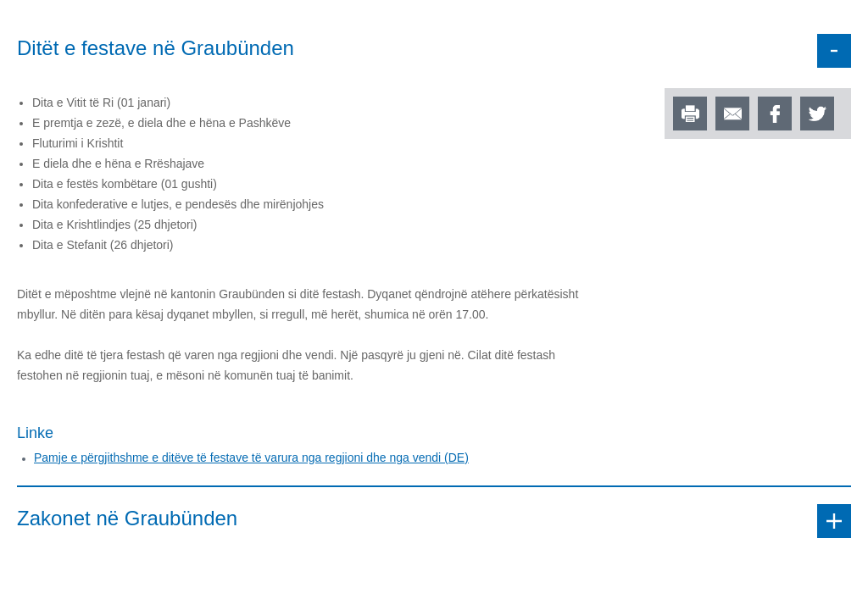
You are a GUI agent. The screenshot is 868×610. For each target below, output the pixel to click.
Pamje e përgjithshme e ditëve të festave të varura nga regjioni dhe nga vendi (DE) (251, 457)
